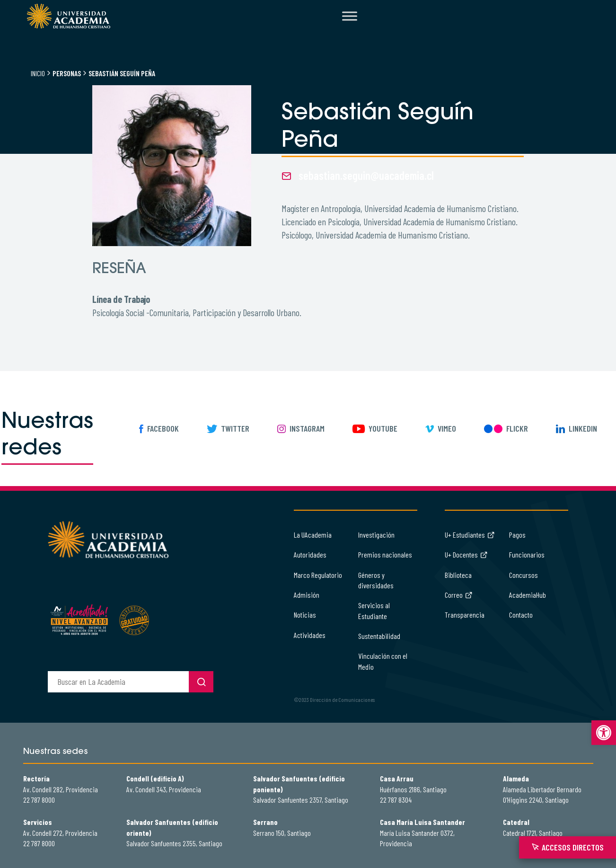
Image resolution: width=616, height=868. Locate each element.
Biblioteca (458, 575)
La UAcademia (313, 535)
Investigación (376, 535)
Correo (459, 595)
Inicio (38, 73)
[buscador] (118, 682)
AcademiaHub (528, 595)
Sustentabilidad (379, 636)
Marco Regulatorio (318, 575)
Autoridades (310, 554)
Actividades (310, 635)
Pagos (517, 535)
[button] (604, 733)
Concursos (524, 575)
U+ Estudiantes (470, 535)
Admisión (307, 595)
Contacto (521, 615)
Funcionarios (527, 554)
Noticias (305, 615)
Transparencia (465, 615)
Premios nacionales (385, 554)
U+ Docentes (466, 554)
